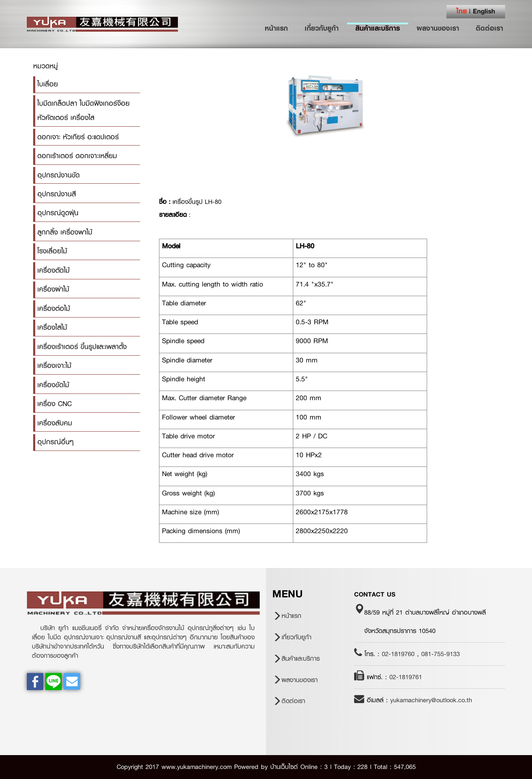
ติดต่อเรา (489, 28)
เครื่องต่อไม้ (54, 309)
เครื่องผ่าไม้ (53, 289)
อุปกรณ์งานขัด (59, 175)
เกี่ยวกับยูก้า (322, 28)
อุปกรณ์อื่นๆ (55, 442)
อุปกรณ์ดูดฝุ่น (58, 213)
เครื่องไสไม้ (52, 327)
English (484, 11)
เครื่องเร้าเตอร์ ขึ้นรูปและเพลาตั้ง (82, 347)
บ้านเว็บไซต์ (284, 767)
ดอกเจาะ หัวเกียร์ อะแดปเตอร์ (78, 137)
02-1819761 (406, 677)
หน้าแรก (280, 28)
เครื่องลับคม (55, 423)
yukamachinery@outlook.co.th (431, 700)
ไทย (462, 11)
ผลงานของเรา (438, 28)
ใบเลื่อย (48, 84)
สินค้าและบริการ (378, 28)
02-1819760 (398, 654)
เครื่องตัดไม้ (53, 270)
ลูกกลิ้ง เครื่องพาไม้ (65, 232)
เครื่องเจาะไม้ (54, 366)
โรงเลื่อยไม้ (52, 251)
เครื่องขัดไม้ (53, 385)
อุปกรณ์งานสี (57, 194)
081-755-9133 (441, 654)
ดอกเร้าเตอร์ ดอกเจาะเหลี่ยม (77, 156)
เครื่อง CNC (55, 404)
